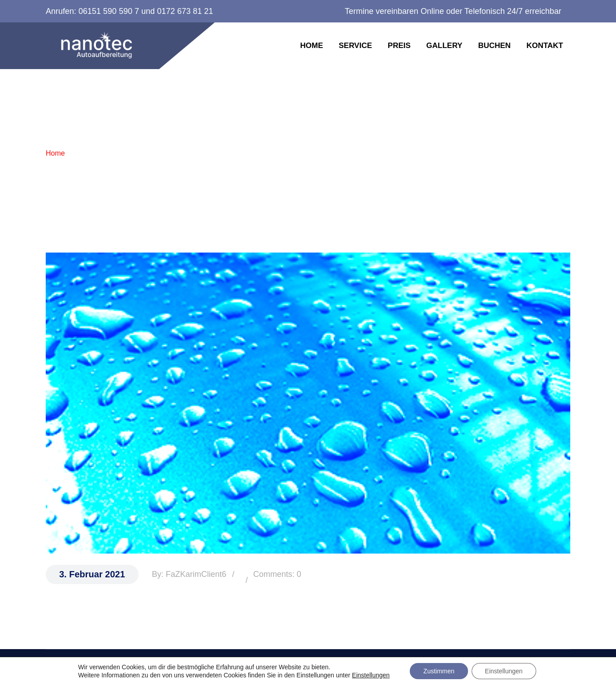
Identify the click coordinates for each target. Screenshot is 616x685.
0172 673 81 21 (185, 11)
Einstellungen (371, 675)
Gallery (445, 46)
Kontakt (545, 46)
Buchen (494, 46)
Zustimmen (439, 671)
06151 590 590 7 (109, 11)
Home (311, 46)
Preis (399, 46)
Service (355, 46)
